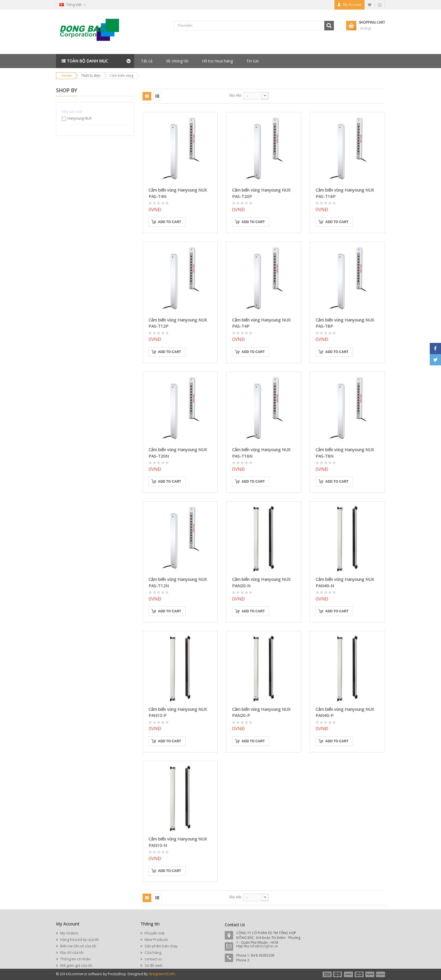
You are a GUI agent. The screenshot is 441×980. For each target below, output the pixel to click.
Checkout (380, 5)
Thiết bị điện (91, 76)
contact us (153, 959)
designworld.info (162, 974)
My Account (352, 5)
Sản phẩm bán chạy (161, 946)
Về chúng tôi (177, 61)
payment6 (380, 974)
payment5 (370, 974)
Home (67, 76)
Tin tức (253, 61)
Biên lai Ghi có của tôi (78, 946)
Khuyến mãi (154, 933)
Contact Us (235, 925)
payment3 (349, 974)
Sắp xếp (235, 95)
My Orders (69, 933)
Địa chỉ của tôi (71, 952)
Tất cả (147, 61)
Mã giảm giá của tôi (76, 965)
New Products (156, 939)
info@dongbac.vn (264, 946)
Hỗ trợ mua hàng (217, 61)
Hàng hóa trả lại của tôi (79, 939)
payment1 (327, 974)
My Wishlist (370, 5)
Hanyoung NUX (80, 118)
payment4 (360, 974)
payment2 (338, 974)
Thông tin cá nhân (75, 959)
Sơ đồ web (153, 965)
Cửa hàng (152, 952)
